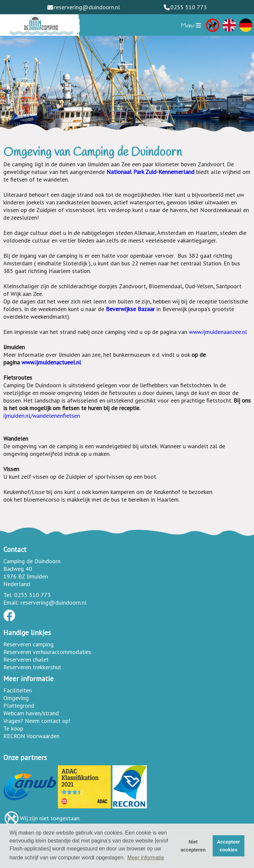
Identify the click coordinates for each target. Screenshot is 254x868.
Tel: (8, 595)
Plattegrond (19, 705)
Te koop (13, 728)
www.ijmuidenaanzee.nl (218, 332)
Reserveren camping (28, 644)
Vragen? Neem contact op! (37, 721)
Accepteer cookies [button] (229, 846)
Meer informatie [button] (146, 858)
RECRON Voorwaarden (31, 736)
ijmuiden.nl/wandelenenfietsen (42, 416)
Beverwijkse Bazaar (131, 309)
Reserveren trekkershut (32, 667)
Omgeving (16, 698)
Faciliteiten (18, 690)
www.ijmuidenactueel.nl (51, 362)
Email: (11, 602)
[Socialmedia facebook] (9, 618)
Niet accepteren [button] (193, 846)
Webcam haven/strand (31, 713)
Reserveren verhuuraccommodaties (47, 652)
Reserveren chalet (26, 659)
